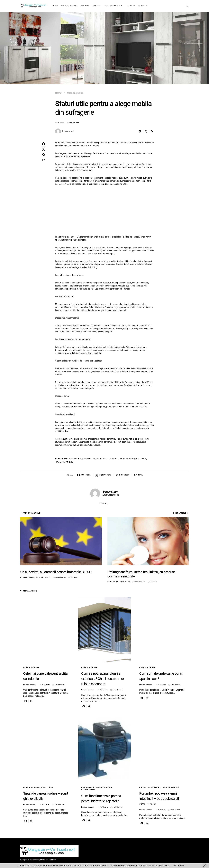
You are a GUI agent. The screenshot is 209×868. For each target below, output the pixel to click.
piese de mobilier (65, 462)
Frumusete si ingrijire (119, 582)
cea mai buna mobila (80, 459)
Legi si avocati (44, 578)
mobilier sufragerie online (133, 459)
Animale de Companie (150, 787)
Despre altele (27, 578)
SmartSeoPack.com (48, 860)
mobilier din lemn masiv (105, 459)
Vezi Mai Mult (162, 866)
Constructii (47, 787)
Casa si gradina (75, 93)
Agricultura (88, 787)
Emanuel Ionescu (68, 131)
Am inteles (178, 866)
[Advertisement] (105, 210)
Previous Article (31, 513)
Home (58, 93)
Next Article (180, 513)
